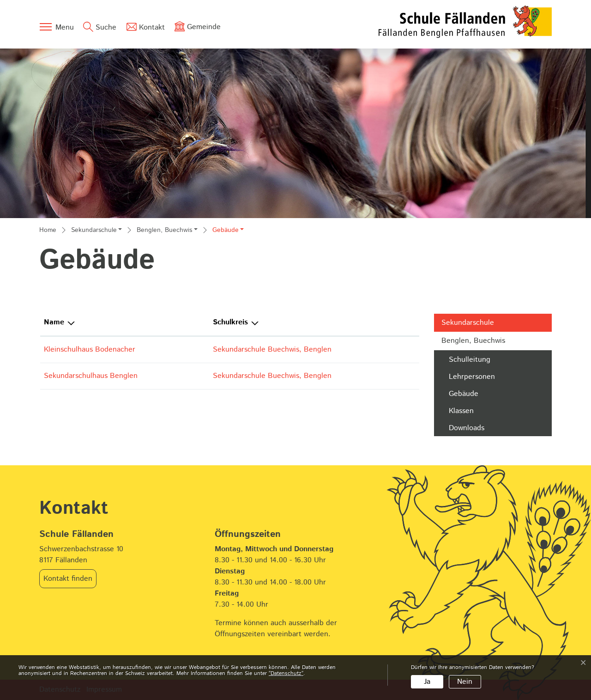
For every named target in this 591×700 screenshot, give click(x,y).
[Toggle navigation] (56, 27)
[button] (96, 231)
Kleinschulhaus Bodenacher (90, 350)
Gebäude (473, 395)
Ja (427, 682)
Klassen (461, 411)
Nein (465, 682)
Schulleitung (470, 360)
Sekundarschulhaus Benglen (91, 376)
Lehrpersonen (472, 377)
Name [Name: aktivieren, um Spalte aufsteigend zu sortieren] (54, 322)
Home (48, 230)
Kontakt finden (68, 579)
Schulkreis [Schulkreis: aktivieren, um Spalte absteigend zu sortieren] (230, 322)
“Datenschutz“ (286, 673)
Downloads (467, 428)
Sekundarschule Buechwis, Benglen (272, 350)
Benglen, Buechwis (473, 341)
